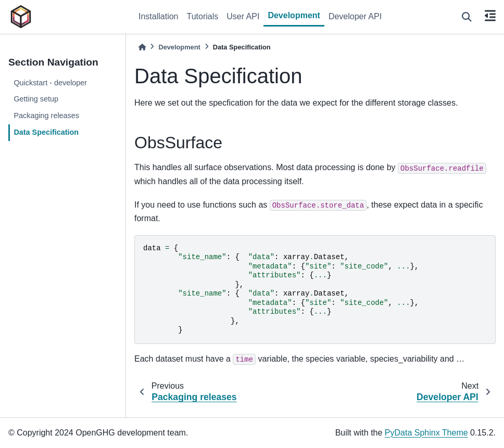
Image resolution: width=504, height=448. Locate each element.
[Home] (142, 47)
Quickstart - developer (50, 83)
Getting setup (36, 99)
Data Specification (46, 132)
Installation (159, 16)
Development (294, 15)
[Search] (467, 17)
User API (243, 16)
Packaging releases (46, 116)
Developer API (355, 16)
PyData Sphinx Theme (426, 433)
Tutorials (203, 16)
